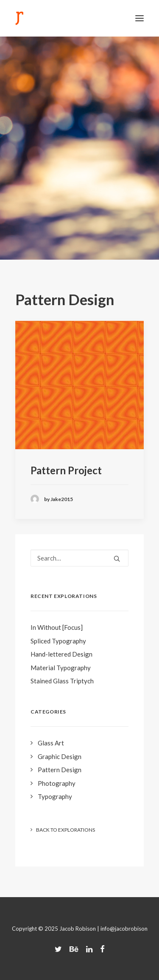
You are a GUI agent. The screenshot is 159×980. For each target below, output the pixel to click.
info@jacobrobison (124, 929)
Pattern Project (66, 470)
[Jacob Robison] (19, 18)
